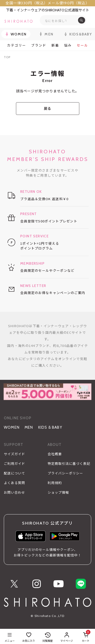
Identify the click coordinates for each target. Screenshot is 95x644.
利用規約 (55, 483)
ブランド (39, 45)
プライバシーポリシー (65, 473)
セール (82, 45)
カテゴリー (17, 45)
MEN (29, 427)
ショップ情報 (58, 492)
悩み (68, 45)
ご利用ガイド (14, 464)
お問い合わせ (14, 492)
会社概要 (55, 454)
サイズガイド (14, 454)
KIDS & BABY (50, 427)
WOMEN (12, 427)
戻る (48, 109)
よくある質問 (14, 483)
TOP (7, 57)
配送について (14, 473)
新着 (55, 45)
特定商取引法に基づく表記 (69, 464)
